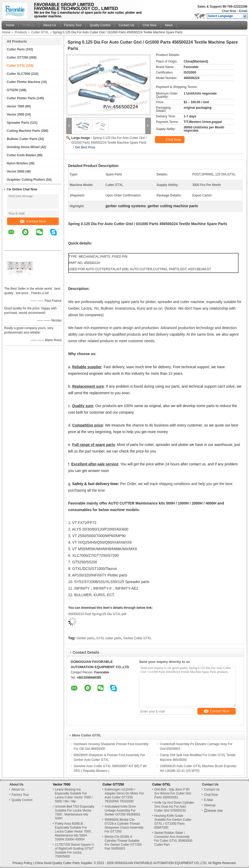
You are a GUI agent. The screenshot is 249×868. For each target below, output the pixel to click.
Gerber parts (85, 638)
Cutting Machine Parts (23, 131)
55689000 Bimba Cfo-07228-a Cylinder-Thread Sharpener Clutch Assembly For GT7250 (124, 826)
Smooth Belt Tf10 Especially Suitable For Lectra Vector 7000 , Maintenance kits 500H (75, 812)
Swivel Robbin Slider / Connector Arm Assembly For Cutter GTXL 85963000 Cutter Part (173, 839)
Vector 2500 (16, 115)
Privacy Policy (22, 863)
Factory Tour (73, 25)
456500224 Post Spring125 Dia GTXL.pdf (97, 614)
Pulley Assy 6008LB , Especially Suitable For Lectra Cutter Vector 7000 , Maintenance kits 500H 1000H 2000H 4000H (74, 831)
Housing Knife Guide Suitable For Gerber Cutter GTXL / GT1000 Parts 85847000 (173, 822)
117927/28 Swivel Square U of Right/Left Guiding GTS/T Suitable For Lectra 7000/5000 (75, 851)
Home (10, 25)
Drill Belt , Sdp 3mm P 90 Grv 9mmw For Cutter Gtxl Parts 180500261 (173, 793)
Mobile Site (213, 811)
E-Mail (208, 800)
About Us (49, 25)
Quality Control (100, 25)
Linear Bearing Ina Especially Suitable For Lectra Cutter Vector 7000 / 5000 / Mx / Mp (74, 795)
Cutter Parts (16, 49)
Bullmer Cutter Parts (22, 139)
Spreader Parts (18, 123)
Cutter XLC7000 (18, 74)
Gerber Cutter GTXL (137, 638)
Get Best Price (85, 147)
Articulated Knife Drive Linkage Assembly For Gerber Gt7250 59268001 (123, 810)
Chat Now (229, 11)
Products (29, 25)
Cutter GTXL (40, 32)
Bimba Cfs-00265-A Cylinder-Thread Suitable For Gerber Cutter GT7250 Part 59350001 (123, 843)
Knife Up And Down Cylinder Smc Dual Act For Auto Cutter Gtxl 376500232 (174, 807)
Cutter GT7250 (18, 58)
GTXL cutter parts (109, 638)
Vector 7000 (16, 106)
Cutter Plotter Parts (21, 98)
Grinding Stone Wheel (23, 147)
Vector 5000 (16, 171)
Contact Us (126, 25)
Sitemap (210, 805)
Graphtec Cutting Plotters (26, 180)
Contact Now (33, 221)
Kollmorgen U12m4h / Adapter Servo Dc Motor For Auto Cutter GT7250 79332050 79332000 (124, 795)
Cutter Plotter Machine (24, 82)
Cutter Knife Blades (21, 155)
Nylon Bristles (17, 163)
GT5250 (12, 90)
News (169, 25)
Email (243, 11)
